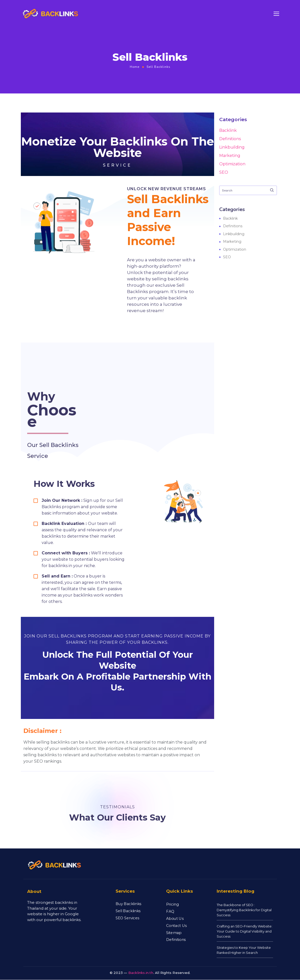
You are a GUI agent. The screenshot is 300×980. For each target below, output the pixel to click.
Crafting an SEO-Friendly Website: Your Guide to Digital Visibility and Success (244, 931)
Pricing (172, 904)
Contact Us (176, 925)
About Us (175, 918)
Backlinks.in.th (141, 973)
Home (135, 67)
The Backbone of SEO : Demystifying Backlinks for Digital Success (244, 910)
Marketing (230, 156)
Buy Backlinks (128, 904)
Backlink (228, 130)
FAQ (170, 911)
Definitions (230, 139)
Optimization (232, 164)
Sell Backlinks (128, 911)
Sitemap (174, 933)
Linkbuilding (232, 147)
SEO (224, 172)
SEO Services (127, 918)
